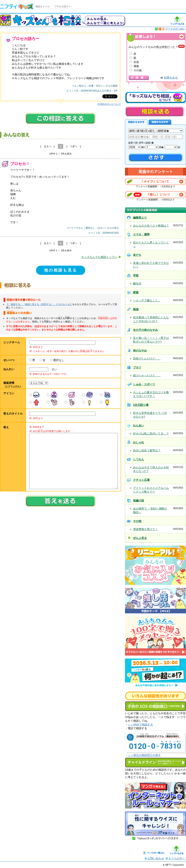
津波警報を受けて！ (145, 529)
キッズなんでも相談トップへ (99, 257)
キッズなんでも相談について (155, 98)
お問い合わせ (156, 858)
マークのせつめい (175, 29)
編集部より (140, 218)
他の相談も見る (61, 270)
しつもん (139, 459)
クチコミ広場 (141, 480)
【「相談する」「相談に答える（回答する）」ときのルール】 (39, 304)
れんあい (139, 425)
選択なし (59, 360)
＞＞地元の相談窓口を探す (144, 755)
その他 (138, 70)
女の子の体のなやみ (145, 330)
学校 (136, 275)
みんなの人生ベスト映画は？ (151, 226)
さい (53, 369)
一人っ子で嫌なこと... (147, 300)
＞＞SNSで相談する (140, 724)
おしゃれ (139, 442)
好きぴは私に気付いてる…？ (151, 434)
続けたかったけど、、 (147, 375)
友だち (137, 255)
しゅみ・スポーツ (144, 384)
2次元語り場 (141, 405)
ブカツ (137, 367)
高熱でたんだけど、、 (147, 359)
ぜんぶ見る (140, 538)
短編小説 (139, 500)
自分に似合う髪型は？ (147, 450)
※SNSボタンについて (109, 104)
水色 (136, 62)
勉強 (136, 309)
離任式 (137, 284)
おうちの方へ (177, 858)
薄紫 (136, 66)
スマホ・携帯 (141, 234)
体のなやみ (140, 350)
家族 (136, 292)
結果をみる (171, 78)
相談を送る (155, 111)
